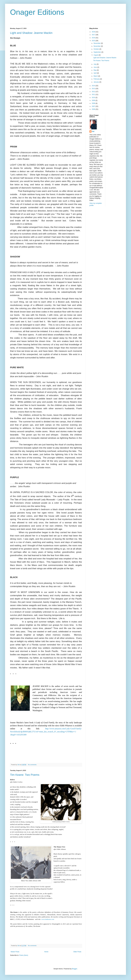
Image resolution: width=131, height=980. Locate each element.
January (96, 82)
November (97, 46)
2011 (94, 95)
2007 (94, 106)
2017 (94, 35)
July (95, 64)
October (96, 49)
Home (46, 952)
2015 (94, 41)
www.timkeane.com (48, 919)
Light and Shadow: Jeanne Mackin (31, 33)
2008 (94, 103)
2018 (94, 32)
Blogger (75, 969)
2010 (94, 98)
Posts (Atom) (24, 955)
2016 (94, 38)
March (96, 76)
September (97, 52)
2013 (94, 89)
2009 (94, 100)
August (96, 55)
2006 (94, 109)
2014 (94, 86)
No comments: (33, 765)
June (95, 67)
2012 (94, 92)
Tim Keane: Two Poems (25, 775)
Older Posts (77, 952)
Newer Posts (15, 952)
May (95, 70)
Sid (93, 131)
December (97, 43)
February (97, 79)
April (95, 73)
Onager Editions (37, 12)
